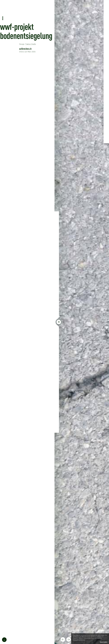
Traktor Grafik (31, 44)
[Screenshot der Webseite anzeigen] (82, 322)
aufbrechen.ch (25, 49)
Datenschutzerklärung (79, 640)
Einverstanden (104, 642)
